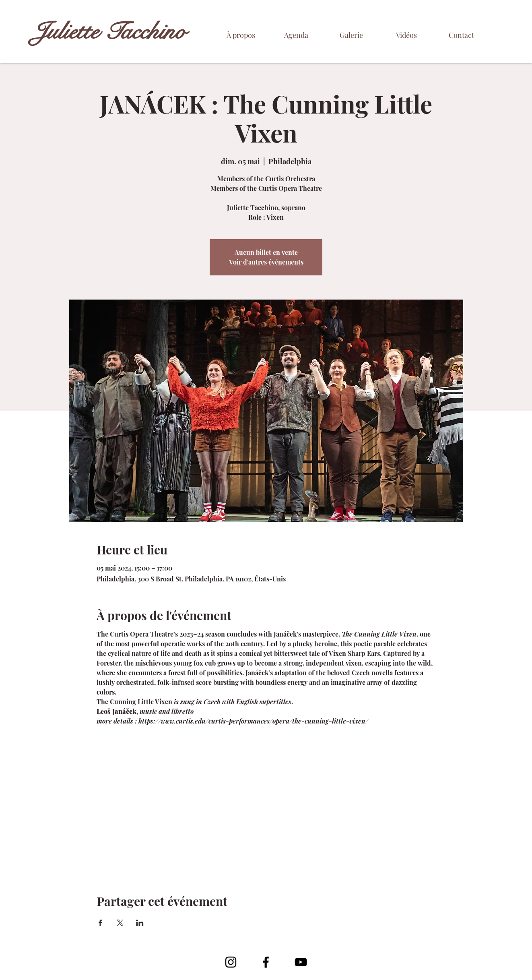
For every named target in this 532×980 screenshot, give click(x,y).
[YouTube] (301, 962)
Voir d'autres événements (266, 262)
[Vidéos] (406, 35)
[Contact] (461, 35)
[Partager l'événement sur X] (120, 923)
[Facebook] (266, 962)
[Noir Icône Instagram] (231, 962)
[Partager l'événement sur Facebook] (100, 923)
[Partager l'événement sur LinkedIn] (140, 923)
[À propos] (241, 35)
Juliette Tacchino (109, 32)
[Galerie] (351, 35)
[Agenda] (296, 35)
